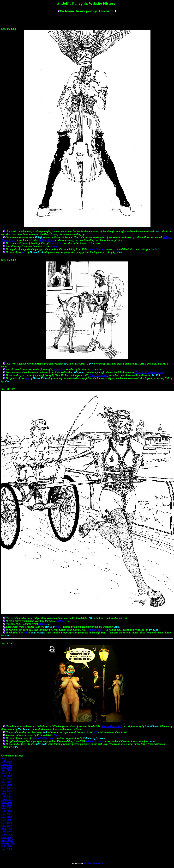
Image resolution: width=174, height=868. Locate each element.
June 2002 (7, 764)
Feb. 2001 (7, 811)
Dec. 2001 (7, 782)
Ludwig (54, 246)
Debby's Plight (47, 240)
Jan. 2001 (7, 814)
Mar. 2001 (7, 808)
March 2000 (8, 843)
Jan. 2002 (7, 779)
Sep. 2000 (7, 826)
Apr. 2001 (7, 805)
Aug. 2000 (7, 829)
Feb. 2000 (7, 846)
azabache (57, 243)
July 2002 (7, 761)
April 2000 (7, 840)
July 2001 (7, 797)
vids (24, 252)
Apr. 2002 (7, 770)
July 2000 (7, 832)
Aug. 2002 (7, 759)
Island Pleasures (97, 249)
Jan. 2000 (7, 849)
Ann (58, 627)
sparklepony (62, 621)
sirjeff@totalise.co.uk (93, 863)
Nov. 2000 (7, 820)
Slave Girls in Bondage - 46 (149, 372)
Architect (43, 624)
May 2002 (7, 767)
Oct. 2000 (7, 823)
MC (95, 732)
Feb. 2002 (7, 776)
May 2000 (7, 837)
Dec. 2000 (7, 817)
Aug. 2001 (7, 794)
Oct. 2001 (7, 788)
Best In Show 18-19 (112, 726)
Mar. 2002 (7, 773)
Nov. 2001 (7, 785)
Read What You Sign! (43, 738)
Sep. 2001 (7, 791)
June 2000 (7, 834)
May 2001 (7, 802)
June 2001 (7, 799)
